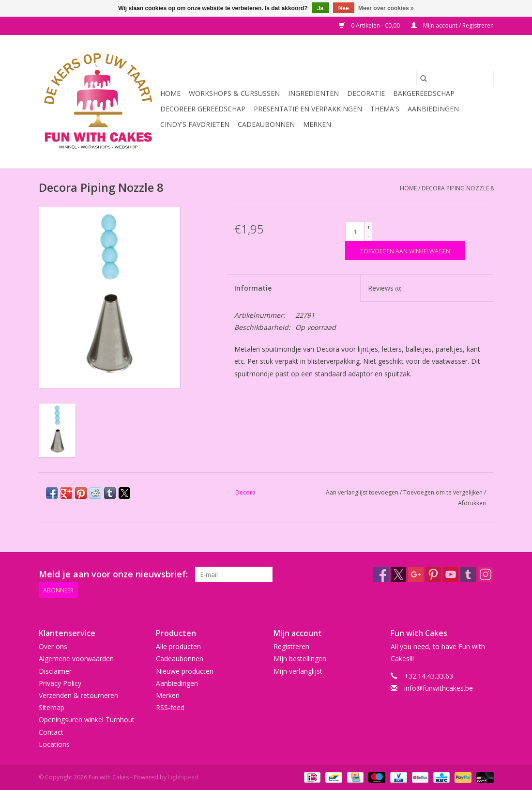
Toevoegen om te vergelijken (444, 492)
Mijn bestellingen (300, 658)
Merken (317, 124)
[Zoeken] (455, 78)
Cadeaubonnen (266, 124)
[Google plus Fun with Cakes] (416, 574)
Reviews (385, 288)
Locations (54, 744)
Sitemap (52, 707)
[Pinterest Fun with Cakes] (433, 574)
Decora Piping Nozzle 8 (458, 188)
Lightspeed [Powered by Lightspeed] (183, 777)
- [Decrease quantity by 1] (368, 236)
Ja (320, 8)
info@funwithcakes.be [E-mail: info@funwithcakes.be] (439, 688)
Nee (344, 8)
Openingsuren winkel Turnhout (87, 720)
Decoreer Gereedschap (203, 109)
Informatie (253, 288)
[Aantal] (355, 232)
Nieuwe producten (185, 671)
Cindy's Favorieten (195, 124)
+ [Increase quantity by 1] (369, 227)
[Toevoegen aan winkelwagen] (405, 251)
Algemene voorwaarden (76, 658)
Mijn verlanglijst (298, 671)
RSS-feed (170, 707)
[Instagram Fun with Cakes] (486, 574)
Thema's (385, 109)
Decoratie (366, 93)
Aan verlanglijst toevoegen (363, 492)
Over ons (53, 646)
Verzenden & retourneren (78, 695)
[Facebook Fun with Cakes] (381, 574)
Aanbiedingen (433, 109)
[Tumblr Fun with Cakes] (468, 574)
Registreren (291, 646)
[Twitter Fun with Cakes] (398, 574)
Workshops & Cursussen (234, 93)
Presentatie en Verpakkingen (308, 109)
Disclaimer (55, 671)
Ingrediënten (313, 93)
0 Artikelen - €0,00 (370, 25)
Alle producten (178, 646)
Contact (51, 732)
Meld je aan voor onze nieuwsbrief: (113, 574)
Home (170, 93)
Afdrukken (472, 503)
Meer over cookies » (386, 8)
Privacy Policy (60, 683)
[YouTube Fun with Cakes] (451, 574)
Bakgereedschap (424, 93)
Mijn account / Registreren (452, 25)
